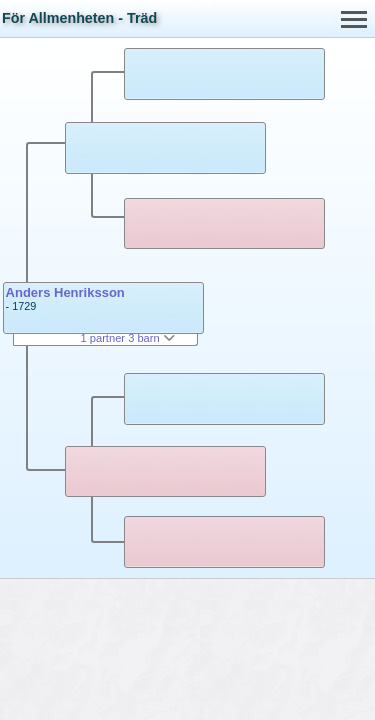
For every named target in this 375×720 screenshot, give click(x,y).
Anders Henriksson (65, 292)
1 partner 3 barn (128, 338)
